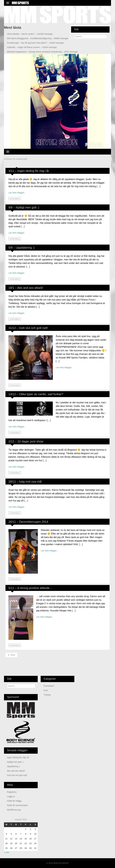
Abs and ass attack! (16, 771)
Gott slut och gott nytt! (17, 775)
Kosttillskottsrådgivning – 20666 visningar (38, 38)
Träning (47, 695)
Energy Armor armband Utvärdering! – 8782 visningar (42, 52)
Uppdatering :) (14, 766)
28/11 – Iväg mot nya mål (25, 482)
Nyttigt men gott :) (15, 762)
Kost (46, 690)
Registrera (12, 792)
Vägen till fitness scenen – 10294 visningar (32, 47)
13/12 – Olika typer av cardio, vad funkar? (36, 394)
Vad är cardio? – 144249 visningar (30, 34)
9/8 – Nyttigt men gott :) (24, 207)
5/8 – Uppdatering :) (22, 248)
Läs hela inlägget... (17, 193)
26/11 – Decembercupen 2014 (28, 522)
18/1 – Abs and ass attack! (26, 288)
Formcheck (49, 686)
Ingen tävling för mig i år (18, 757)
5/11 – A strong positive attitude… (30, 588)
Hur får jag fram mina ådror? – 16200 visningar (35, 43)
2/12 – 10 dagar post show (26, 441)
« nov (7, 852)
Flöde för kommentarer (17, 805)
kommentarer (14, 199)
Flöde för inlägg (14, 801)
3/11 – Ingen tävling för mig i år (29, 171)
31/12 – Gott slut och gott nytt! (28, 328)
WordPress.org (14, 810)
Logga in (11, 796)
